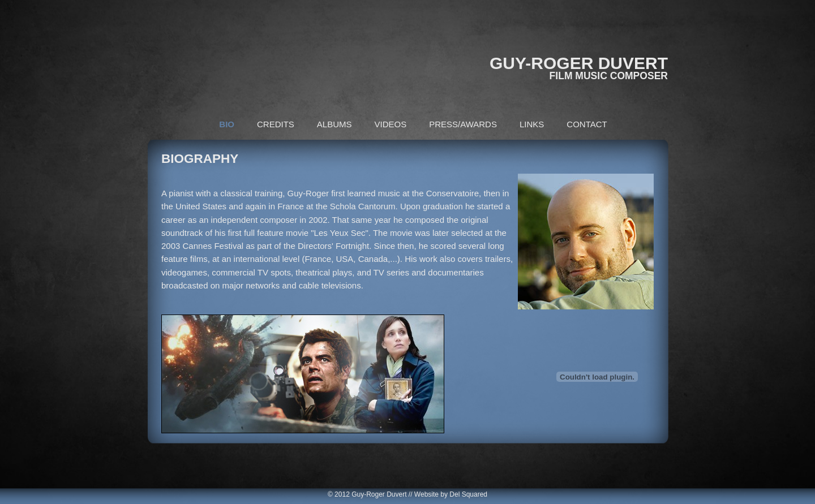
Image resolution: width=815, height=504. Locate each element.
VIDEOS (391, 124)
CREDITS (276, 124)
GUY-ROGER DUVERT (579, 63)
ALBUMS (334, 124)
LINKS (532, 124)
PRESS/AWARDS (463, 124)
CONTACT (587, 124)
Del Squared (468, 494)
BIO (227, 124)
